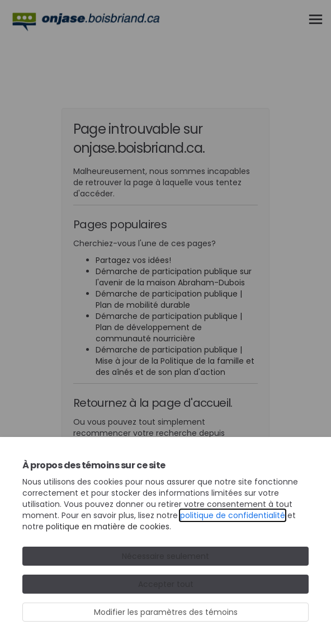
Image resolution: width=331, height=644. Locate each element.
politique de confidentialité (233, 515)
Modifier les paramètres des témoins (166, 612)
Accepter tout (166, 584)
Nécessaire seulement (165, 556)
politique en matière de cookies (108, 527)
